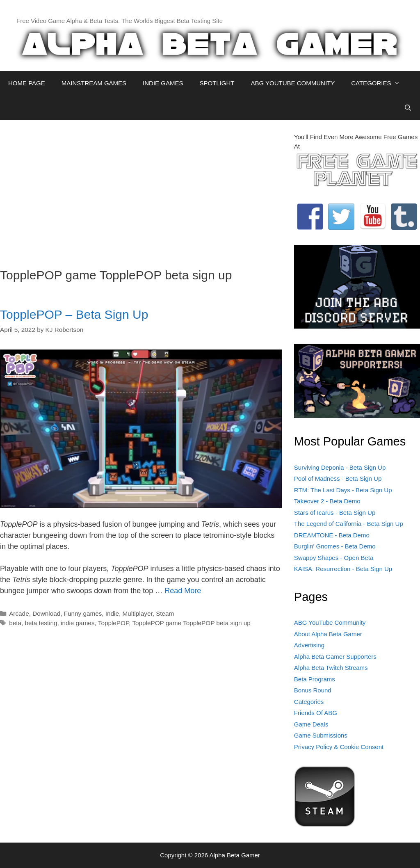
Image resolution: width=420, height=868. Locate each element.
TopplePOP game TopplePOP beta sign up (191, 623)
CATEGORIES (380, 83)
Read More (183, 591)
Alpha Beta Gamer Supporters (335, 657)
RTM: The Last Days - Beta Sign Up (343, 490)
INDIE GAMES (163, 83)
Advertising (309, 645)
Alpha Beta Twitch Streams (331, 668)
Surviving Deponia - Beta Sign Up (340, 467)
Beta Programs (315, 679)
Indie (112, 613)
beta (15, 623)
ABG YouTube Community (330, 622)
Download (46, 613)
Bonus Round (313, 690)
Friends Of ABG (316, 713)
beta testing (41, 623)
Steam (165, 613)
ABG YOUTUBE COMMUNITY (293, 83)
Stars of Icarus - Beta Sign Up (335, 513)
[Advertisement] (141, 190)
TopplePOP (113, 623)
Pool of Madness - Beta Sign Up (338, 479)
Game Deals (311, 724)
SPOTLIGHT (217, 83)
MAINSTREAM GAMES (94, 83)
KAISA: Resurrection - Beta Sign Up (343, 569)
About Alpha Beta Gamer (328, 634)
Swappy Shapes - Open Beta (334, 558)
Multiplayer (138, 613)
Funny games (83, 613)
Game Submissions (321, 735)
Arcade (19, 613)
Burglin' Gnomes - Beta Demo (335, 546)
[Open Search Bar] (408, 108)
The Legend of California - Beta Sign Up (349, 524)
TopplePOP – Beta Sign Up (74, 314)
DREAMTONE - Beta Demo (332, 535)
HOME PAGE (27, 83)
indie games (78, 623)
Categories (309, 702)
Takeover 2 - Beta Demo (327, 501)
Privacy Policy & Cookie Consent (339, 747)
